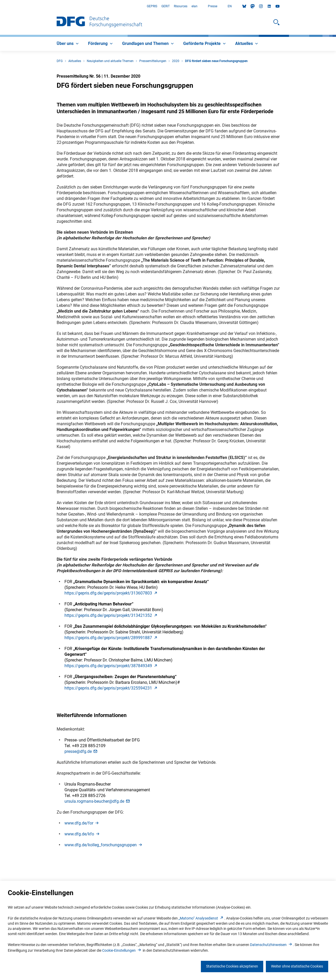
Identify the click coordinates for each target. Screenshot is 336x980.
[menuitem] (68, 44)
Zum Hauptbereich (0, 6)
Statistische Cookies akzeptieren (232, 966)
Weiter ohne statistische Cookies (297, 966)
